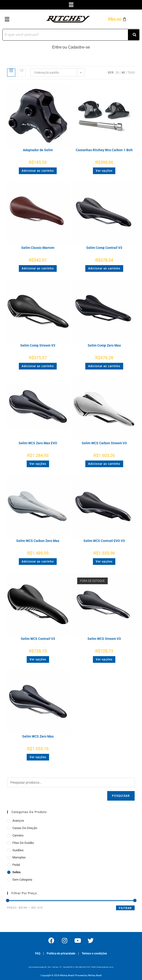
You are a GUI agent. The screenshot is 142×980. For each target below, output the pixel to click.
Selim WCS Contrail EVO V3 (104, 541)
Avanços (18, 821)
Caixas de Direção (25, 828)
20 (117, 73)
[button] (71, 5)
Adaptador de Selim (38, 150)
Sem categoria (22, 880)
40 (123, 73)
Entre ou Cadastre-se (71, 47)
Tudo (131, 73)
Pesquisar (121, 796)
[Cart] (117, 19)
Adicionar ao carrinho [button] (38, 171)
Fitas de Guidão (23, 843)
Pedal (16, 865)
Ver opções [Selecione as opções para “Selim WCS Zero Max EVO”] (38, 464)
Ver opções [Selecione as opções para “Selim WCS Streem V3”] (104, 659)
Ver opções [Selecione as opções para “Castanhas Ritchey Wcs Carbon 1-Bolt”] (104, 171)
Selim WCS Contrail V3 (38, 639)
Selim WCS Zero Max (38, 736)
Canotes (18, 835)
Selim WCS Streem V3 (104, 639)
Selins (17, 872)
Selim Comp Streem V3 (38, 345)
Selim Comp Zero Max (104, 345)
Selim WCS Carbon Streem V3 (104, 443)
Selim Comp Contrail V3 (104, 248)
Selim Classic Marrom (38, 248)
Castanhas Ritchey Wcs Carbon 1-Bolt (104, 150)
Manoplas (19, 857)
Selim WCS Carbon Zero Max (38, 541)
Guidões (18, 850)
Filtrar (125, 908)
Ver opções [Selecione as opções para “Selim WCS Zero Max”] (38, 757)
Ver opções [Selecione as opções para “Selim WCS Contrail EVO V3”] (104, 562)
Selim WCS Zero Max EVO (38, 443)
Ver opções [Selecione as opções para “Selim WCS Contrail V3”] (38, 659)
